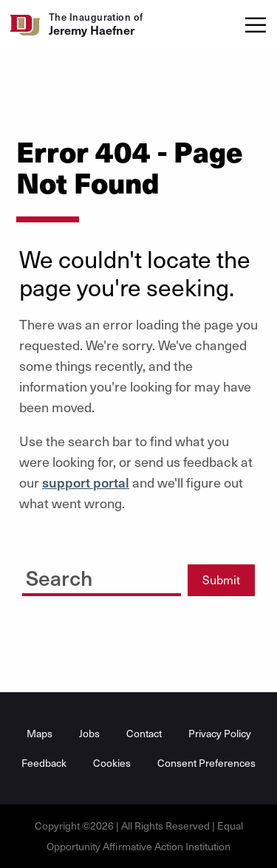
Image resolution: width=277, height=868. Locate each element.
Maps (40, 733)
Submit (221, 580)
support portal (86, 482)
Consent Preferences (206, 763)
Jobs (89, 733)
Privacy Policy (220, 733)
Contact (144, 733)
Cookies (112, 763)
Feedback (44, 763)
